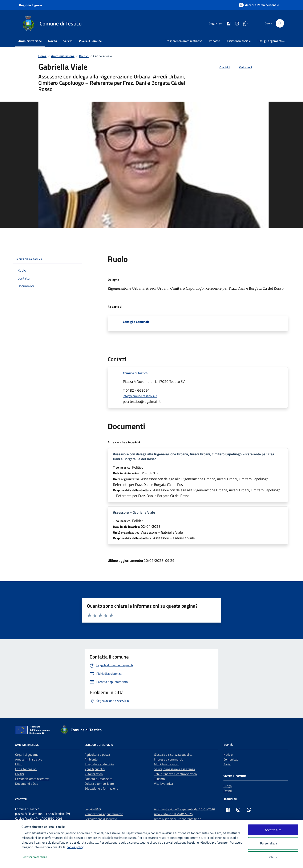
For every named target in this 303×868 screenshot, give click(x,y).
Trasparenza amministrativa (184, 41)
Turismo (159, 779)
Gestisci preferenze (39, 857)
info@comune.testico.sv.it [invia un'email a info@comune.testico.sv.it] (140, 396)
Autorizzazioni (94, 774)
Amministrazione (30, 41)
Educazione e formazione (101, 788)
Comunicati (231, 759)
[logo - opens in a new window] (11, 861)
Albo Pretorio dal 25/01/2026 (173, 814)
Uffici (19, 764)
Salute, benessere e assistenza (175, 769)
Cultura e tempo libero (99, 784)
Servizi (68, 41)
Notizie (228, 755)
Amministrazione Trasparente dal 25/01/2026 (184, 809)
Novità (53, 41)
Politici (19, 774)
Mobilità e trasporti (167, 764)
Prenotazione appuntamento (104, 814)
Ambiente (91, 759)
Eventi (228, 791)
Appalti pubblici (95, 769)
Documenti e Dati (27, 784)
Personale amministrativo (32, 779)
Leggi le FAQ (93, 809)
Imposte (215, 41)
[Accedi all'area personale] (259, 5)
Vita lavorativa (163, 784)
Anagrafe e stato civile (99, 764)
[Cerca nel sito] (280, 23)
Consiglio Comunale (136, 322)
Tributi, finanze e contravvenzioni (176, 774)
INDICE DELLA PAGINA (47, 259)
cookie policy (75, 847)
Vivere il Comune (90, 41)
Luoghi (228, 786)
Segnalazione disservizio (101, 819)
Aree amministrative (29, 759)
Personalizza (273, 843)
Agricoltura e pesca (97, 755)
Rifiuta (273, 857)
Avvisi (227, 764)
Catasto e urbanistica (99, 779)
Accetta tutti (273, 830)
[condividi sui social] (221, 68)
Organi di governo (27, 755)
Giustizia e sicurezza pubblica (173, 755)
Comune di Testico (135, 373)
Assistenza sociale (239, 41)
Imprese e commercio (169, 759)
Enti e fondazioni (26, 769)
